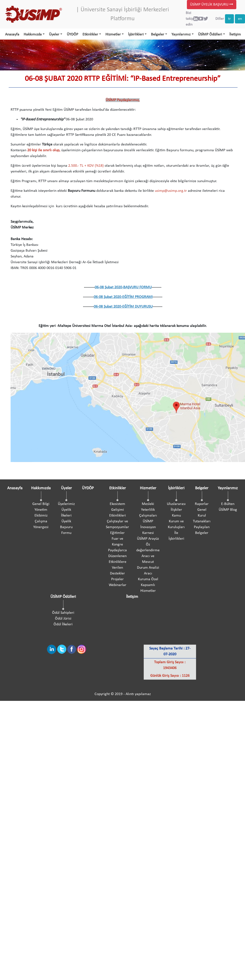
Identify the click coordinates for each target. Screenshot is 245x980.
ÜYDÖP (72, 35)
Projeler (117, 579)
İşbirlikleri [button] (136, 35)
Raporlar (202, 504)
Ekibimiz (41, 516)
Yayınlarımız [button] (181, 35)
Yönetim (41, 510)
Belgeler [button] (158, 35)
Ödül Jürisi (63, 619)
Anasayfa (12, 35)
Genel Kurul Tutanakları (202, 516)
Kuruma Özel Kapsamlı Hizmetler (148, 585)
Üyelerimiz (66, 504)
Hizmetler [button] (113, 35)
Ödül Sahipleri (63, 613)
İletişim (235, 35)
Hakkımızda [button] (33, 35)
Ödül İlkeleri (63, 624)
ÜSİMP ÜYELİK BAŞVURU (212, 4)
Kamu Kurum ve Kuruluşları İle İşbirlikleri (176, 527)
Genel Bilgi (41, 504)
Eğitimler (117, 533)
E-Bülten (228, 504)
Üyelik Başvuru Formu (66, 527)
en (240, 19)
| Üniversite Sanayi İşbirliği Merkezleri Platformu (123, 14)
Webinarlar (118, 585)
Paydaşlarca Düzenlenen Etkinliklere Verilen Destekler (117, 562)
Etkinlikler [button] (90, 35)
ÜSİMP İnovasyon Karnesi (148, 527)
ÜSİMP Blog (228, 510)
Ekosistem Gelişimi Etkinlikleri (118, 510)
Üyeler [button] (54, 35)
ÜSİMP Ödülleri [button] (210, 35)
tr (229, 19)
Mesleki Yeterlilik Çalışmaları (148, 510)
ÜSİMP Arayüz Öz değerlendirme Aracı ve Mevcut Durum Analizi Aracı (148, 556)
